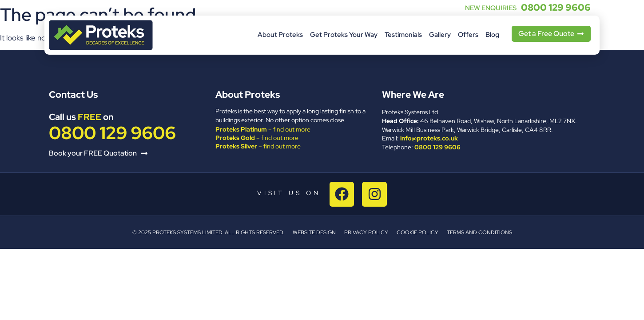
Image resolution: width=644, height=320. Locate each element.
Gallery (440, 35)
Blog (492, 35)
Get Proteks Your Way (344, 35)
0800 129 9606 (556, 7)
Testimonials (403, 35)
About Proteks (280, 35)
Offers (468, 35)
